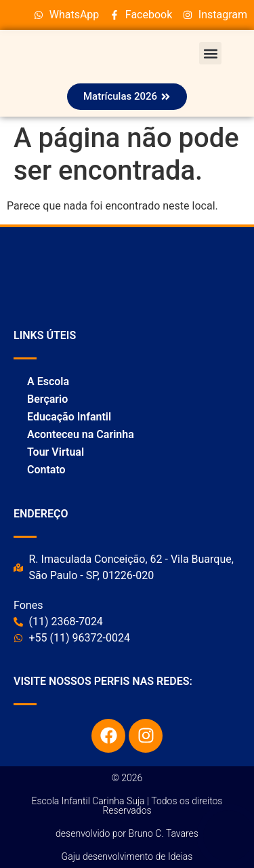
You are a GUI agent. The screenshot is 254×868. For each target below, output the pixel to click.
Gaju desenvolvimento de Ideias (127, 856)
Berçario (47, 399)
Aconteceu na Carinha (81, 434)
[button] (210, 53)
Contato (46, 470)
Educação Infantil (69, 417)
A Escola (48, 381)
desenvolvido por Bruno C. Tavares (127, 833)
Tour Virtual (56, 452)
